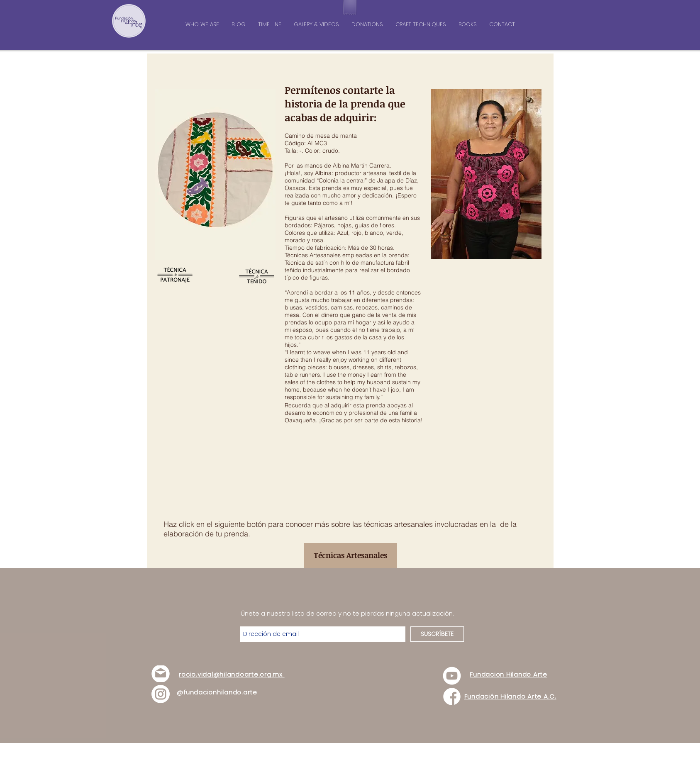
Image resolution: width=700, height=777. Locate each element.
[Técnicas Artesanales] (350, 555)
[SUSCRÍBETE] (437, 634)
